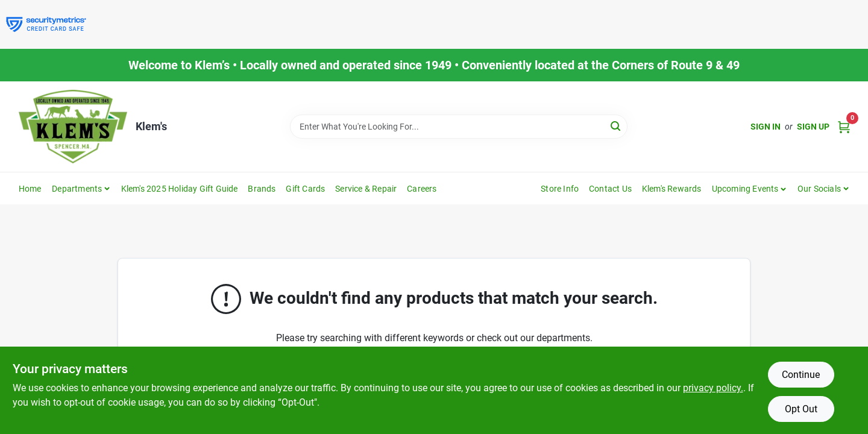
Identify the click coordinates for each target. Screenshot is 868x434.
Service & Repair (366, 189)
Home (30, 189)
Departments (77, 189)
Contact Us (610, 189)
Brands (262, 189)
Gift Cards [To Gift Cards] (305, 189)
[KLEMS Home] (73, 127)
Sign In (766, 127)
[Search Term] (459, 127)
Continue (801, 375)
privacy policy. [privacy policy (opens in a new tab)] (713, 388)
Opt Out (801, 409)
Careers (422, 189)
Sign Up (813, 127)
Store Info (560, 189)
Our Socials (819, 189)
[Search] (616, 126)
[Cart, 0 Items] (844, 127)
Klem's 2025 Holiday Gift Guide (180, 189)
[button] (750, 189)
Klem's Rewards (672, 189)
